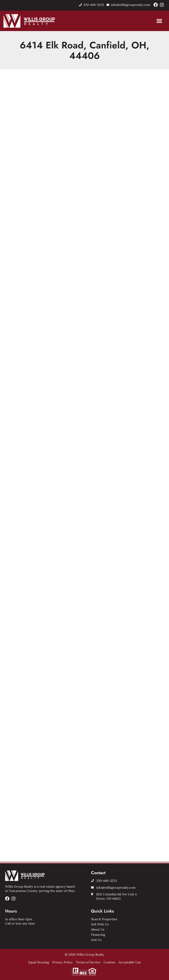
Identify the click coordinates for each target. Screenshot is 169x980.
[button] (159, 21)
